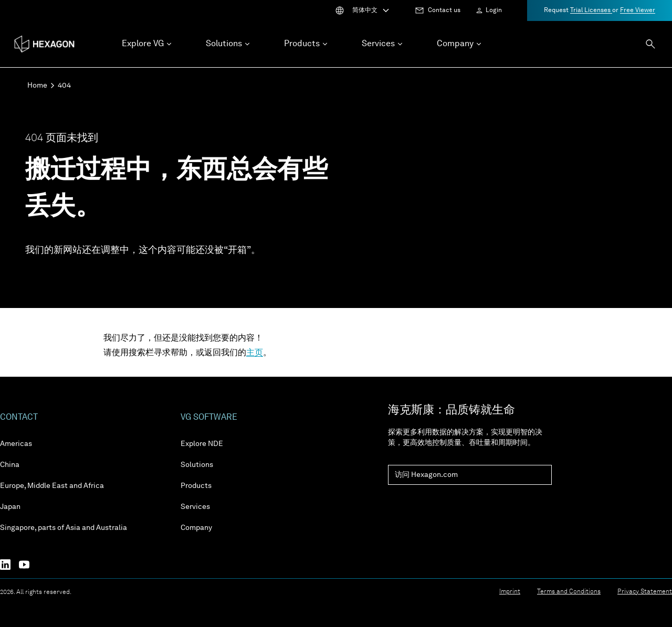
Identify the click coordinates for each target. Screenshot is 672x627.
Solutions (197, 465)
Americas (16, 444)
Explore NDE (202, 444)
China (10, 465)
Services (195, 507)
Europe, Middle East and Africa (52, 486)
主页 (255, 353)
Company (196, 528)
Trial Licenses (591, 10)
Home (37, 86)
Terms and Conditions (569, 592)
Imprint (510, 592)
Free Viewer (638, 10)
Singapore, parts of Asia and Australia (64, 528)
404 (64, 86)
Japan (10, 507)
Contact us (444, 10)
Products (196, 486)
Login (494, 10)
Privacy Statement (645, 592)
